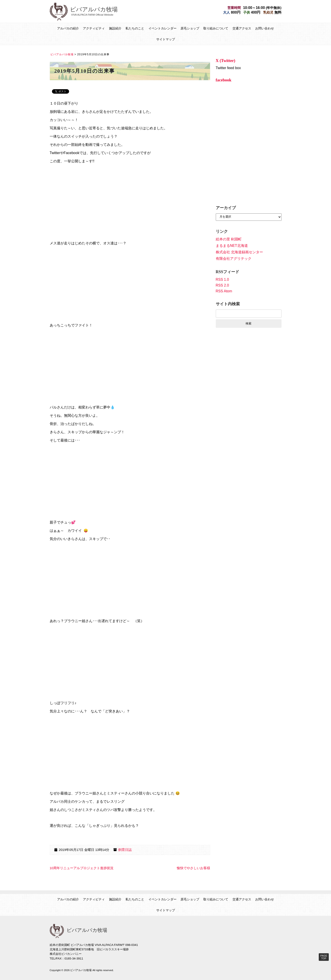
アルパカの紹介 (68, 28)
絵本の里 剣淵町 (229, 239)
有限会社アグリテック (234, 259)
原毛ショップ (190, 28)
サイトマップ (166, 39)
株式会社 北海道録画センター (239, 252)
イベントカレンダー (162, 28)
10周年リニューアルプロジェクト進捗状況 (82, 868)
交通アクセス (242, 28)
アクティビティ (94, 28)
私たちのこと (135, 28)
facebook (224, 80)
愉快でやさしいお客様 (193, 868)
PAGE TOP (324, 957)
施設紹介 (115, 28)
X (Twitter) (226, 61)
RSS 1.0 (222, 280)
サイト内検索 (228, 304)
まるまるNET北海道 (232, 246)
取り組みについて (216, 28)
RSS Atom (224, 291)
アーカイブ (226, 208)
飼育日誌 (125, 850)
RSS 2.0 (222, 285)
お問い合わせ (265, 28)
